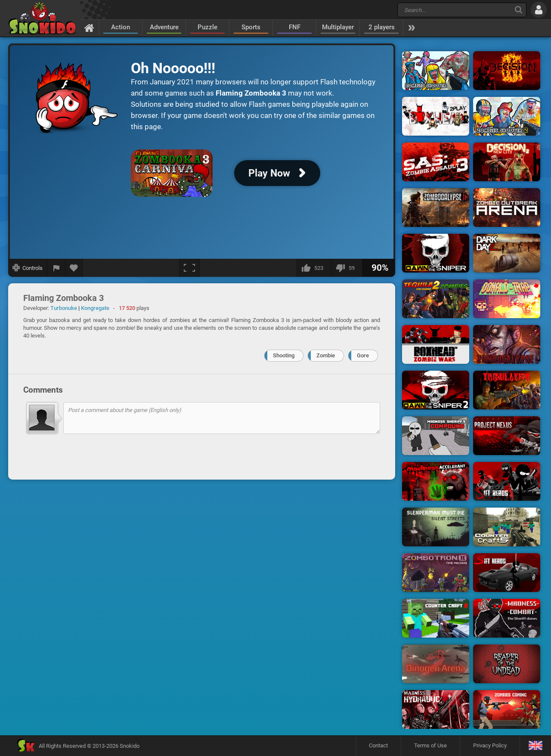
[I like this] (314, 268)
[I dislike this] (347, 268)
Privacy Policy (490, 745)
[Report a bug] (56, 268)
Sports (251, 27)
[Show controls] (28, 268)
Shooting (284, 355)
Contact (378, 745)
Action (121, 27)
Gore (363, 355)
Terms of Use (430, 745)
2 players (382, 27)
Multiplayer (338, 27)
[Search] (518, 10)
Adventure (164, 27)
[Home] (89, 28)
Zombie (326, 355)
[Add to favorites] (74, 268)
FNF (295, 27)
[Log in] (539, 10)
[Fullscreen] (189, 268)
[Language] (535, 746)
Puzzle (207, 27)
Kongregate (95, 308)
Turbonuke (64, 308)
